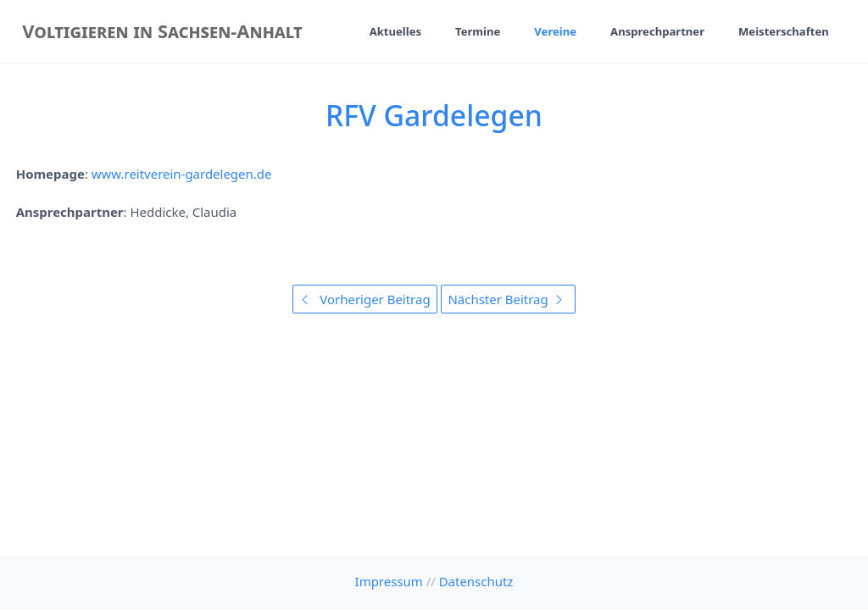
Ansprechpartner (657, 31)
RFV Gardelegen (434, 115)
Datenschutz (476, 581)
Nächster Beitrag (508, 299)
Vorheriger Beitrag (364, 299)
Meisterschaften (784, 31)
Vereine (555, 31)
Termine (478, 31)
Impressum (389, 581)
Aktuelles (395, 31)
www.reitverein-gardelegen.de (182, 174)
